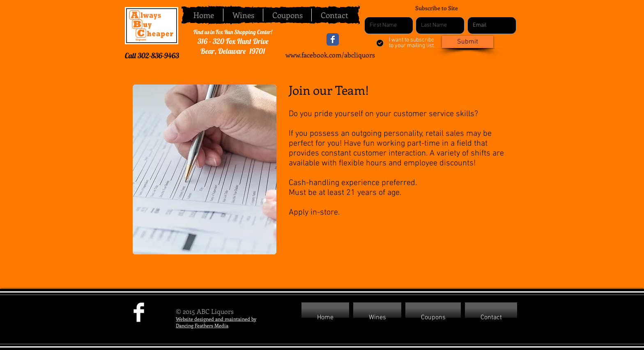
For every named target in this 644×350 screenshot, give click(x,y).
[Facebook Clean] (139, 312)
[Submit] (468, 42)
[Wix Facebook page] (333, 39)
